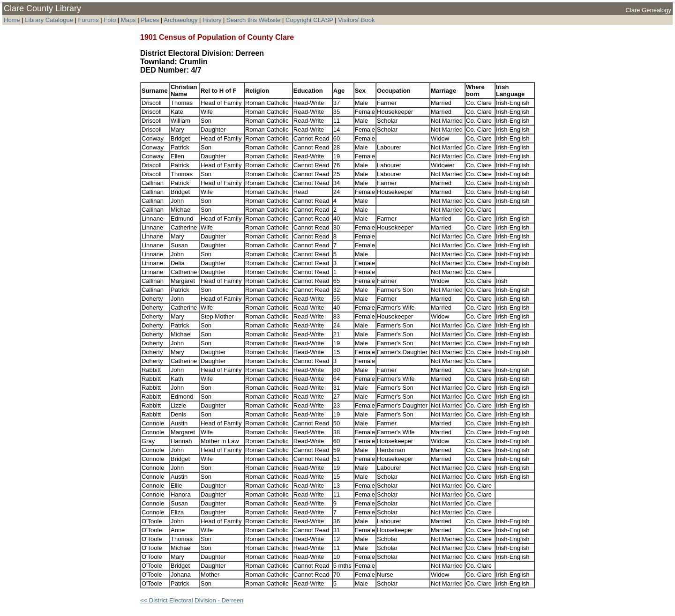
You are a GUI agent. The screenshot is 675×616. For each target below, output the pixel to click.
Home (12, 20)
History (212, 20)
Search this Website (253, 20)
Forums (89, 20)
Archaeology (180, 20)
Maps (128, 20)
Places (150, 20)
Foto (111, 20)
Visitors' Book (356, 20)
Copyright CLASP (309, 20)
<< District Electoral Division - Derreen (192, 600)
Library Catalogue (49, 20)
